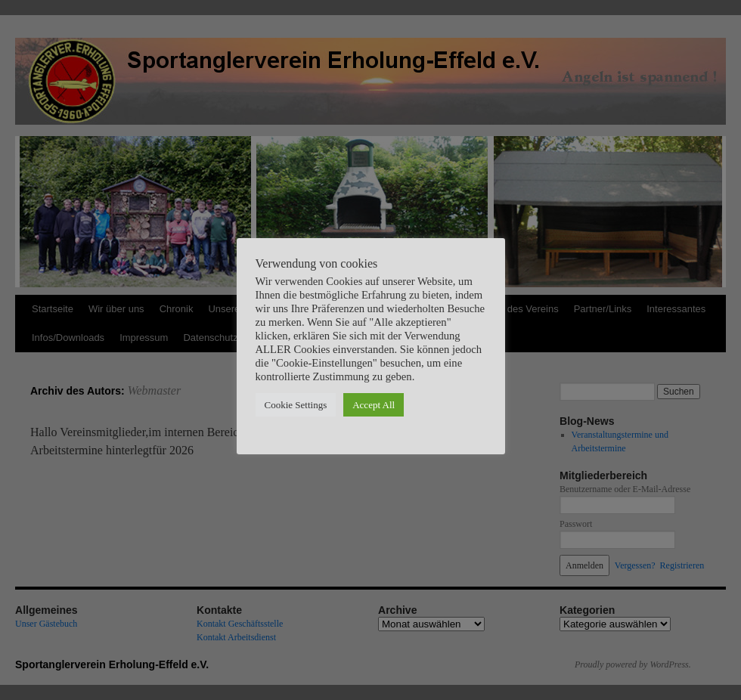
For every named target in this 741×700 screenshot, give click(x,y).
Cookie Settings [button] (296, 405)
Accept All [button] (374, 405)
